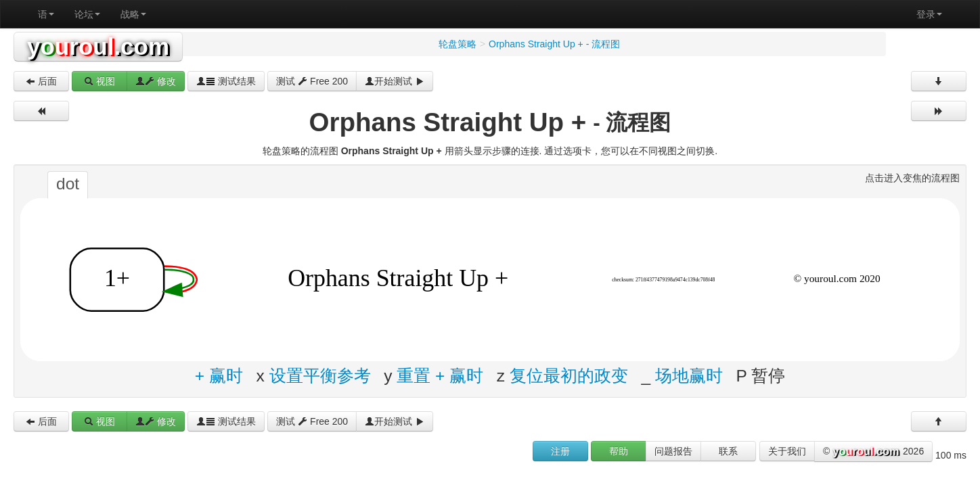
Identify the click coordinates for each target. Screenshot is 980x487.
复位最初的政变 (569, 376)
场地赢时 (689, 376)
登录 (929, 14)
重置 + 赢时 (440, 376)
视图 (99, 81)
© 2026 (873, 452)
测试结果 (226, 81)
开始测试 (395, 81)
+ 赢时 (219, 376)
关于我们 (787, 451)
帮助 (619, 451)
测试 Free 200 (312, 81)
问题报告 (673, 451)
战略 (133, 14)
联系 (728, 451)
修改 (156, 81)
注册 (560, 451)
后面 (41, 81)
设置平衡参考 (320, 376)
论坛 (87, 14)
